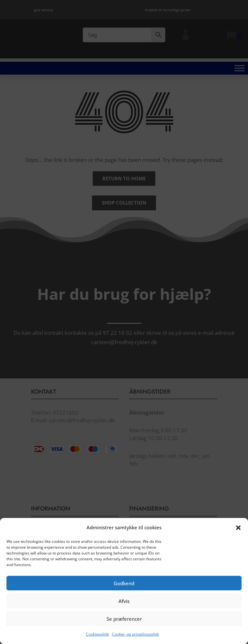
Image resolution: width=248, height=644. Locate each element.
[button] (238, 532)
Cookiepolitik (97, 638)
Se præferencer (124, 623)
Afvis (124, 605)
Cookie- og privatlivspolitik (135, 638)
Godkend (124, 587)
